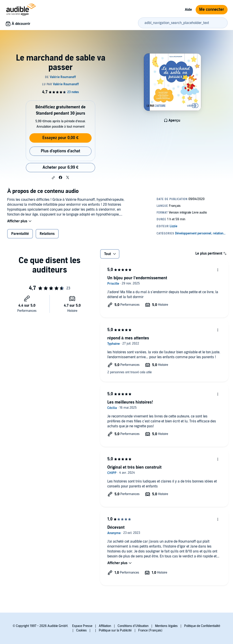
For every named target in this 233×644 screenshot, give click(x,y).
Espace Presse (82, 626)
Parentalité (20, 234)
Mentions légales (166, 626)
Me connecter (212, 10)
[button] (53, 178)
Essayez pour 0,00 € (60, 138)
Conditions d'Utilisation (133, 626)
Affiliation (105, 626)
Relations (47, 234)
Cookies (81, 630)
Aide (188, 10)
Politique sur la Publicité (115, 630)
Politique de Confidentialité (202, 626)
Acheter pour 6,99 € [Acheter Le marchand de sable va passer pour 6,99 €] (60, 167)
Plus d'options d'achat (60, 151)
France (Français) (150, 630)
